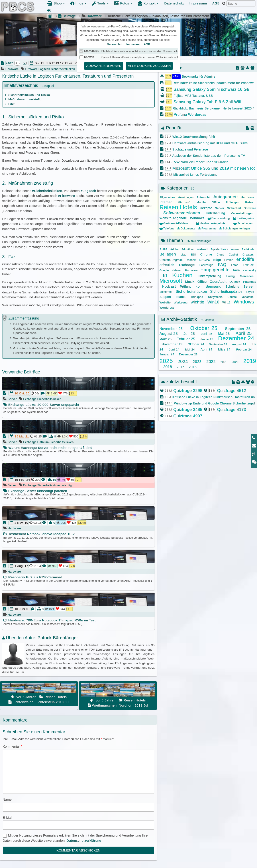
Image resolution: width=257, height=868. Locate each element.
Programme (207, 228)
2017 (180, 367)
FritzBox (248, 265)
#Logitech (88, 191)
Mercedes (247, 276)
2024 (183, 361)
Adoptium (188, 249)
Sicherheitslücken (63, 69)
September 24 (218, 344)
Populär (171, 128)
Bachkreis (248, 249)
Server (12, 399)
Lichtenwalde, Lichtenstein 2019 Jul (39, 694)
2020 (235, 362)
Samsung (213, 286)
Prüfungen (233, 202)
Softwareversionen (182, 213)
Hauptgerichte (215, 270)
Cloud (220, 254)
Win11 (226, 302)
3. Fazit (10, 104)
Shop (56, 3)
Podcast (169, 286)
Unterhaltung (215, 213)
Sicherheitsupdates (226, 291)
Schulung (232, 286)
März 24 (224, 349)
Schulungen (243, 223)
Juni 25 (207, 333)
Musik (190, 281)
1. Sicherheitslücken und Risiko (27, 95)
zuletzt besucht (179, 381)
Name (7, 799)
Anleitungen (186, 197)
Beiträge (67, 16)
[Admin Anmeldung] (49, 10)
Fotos (123, 3)
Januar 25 (207, 339)
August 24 (239, 344)
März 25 (165, 339)
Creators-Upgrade (171, 260)
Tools (101, 3)
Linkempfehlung (209, 276)
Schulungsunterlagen (235, 228)
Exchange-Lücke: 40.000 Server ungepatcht (41, 405)
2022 (211, 361)
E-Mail (7, 817)
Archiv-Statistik (179, 319)
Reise (249, 202)
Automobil (203, 197)
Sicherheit (234, 208)
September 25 (238, 329)
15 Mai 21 (22, 436)
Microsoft (184, 202)
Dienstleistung (219, 218)
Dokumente (186, 228)
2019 (250, 361)
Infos (78, 3)
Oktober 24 (196, 344)
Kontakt (148, 3)
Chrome (206, 254)
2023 (197, 362)
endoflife (245, 259)
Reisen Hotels (178, 207)
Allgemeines (167, 197)
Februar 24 (244, 349)
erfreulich (167, 265)
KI (165, 275)
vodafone (248, 297)
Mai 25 (224, 333)
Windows (197, 218)
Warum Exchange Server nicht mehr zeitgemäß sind (48, 448)
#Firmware (66, 196)
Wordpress (167, 307)
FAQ (222, 264)
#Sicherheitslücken (47, 191)
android (202, 249)
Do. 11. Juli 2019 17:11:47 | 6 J (57, 63)
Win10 (213, 302)
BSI (193, 254)
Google (164, 270)
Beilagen (168, 254)
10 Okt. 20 (22, 393)
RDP (199, 287)
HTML (176, 76)
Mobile (201, 202)
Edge (217, 260)
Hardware (94, 16)
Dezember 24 (236, 338)
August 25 (169, 333)
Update (232, 297)
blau (184, 254)
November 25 (171, 329)
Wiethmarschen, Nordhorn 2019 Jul (118, 695)
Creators (248, 254)
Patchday (250, 281)
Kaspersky (249, 270)
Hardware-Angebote (211, 223)
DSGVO (205, 260)
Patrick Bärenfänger (58, 638)
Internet (166, 202)
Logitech (44, 69)
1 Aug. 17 (21, 566)
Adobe (174, 249)
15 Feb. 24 (22, 480)
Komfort (89, 57)
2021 (224, 362)
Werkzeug (181, 302)
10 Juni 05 (22, 609)
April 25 (244, 333)
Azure (235, 249)
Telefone (167, 228)
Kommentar (12, 746)
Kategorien (175, 188)
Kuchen (182, 275)
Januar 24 (167, 354)
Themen (172, 240)
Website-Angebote (173, 218)
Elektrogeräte (244, 218)
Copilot (233, 254)
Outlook (235, 281)
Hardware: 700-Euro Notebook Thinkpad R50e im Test (49, 620)
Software (250, 208)
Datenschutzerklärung (84, 840)
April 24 (207, 349)
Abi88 (163, 249)
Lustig (230, 276)
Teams (181, 297)
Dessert (191, 260)
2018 (168, 367)
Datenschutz (174, 3)
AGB (216, 3)
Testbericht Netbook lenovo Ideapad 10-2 (39, 534)
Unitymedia (215, 297)
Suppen (165, 297)
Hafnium (43, 442)
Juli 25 (189, 333)
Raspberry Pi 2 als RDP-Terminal (33, 577)
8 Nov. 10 (21, 523)
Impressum (198, 3)
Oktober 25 (204, 328)
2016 (193, 367)
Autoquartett (226, 197)
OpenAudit (218, 281)
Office (216, 202)
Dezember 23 (188, 354)
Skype (250, 292)
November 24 (172, 344)
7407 (9, 63)
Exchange (30, 399)
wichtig (67, 485)
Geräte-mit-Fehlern (174, 223)
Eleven (229, 260)
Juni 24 (174, 349)
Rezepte (206, 208)
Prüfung (186, 286)
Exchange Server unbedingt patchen (35, 491)
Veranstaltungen (242, 213)
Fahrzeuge (206, 265)
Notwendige (92, 51)
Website (165, 302)
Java (236, 270)
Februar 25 (186, 339)
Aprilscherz (219, 249)
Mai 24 (190, 349)
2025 (166, 361)
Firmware (31, 69)
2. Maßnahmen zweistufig (23, 99)
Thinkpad (197, 297)
